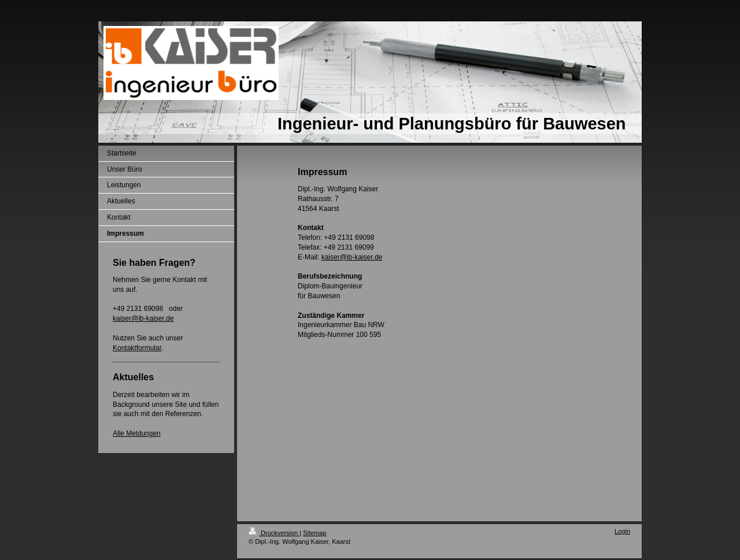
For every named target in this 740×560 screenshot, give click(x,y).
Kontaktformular (137, 348)
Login (622, 531)
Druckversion (274, 533)
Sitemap (314, 533)
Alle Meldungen (137, 433)
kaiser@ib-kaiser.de (143, 318)
